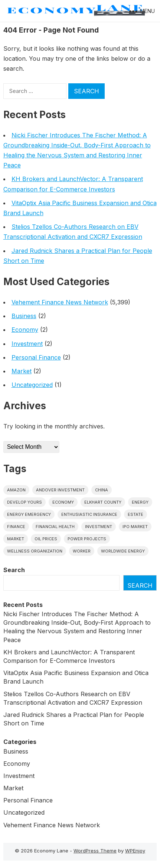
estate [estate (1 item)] (135, 514)
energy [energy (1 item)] (140, 502)
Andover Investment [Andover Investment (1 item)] (60, 490)
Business (24, 316)
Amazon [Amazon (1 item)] (16, 490)
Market (22, 371)
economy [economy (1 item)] (63, 502)
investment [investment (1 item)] (99, 527)
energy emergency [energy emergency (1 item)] (29, 514)
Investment (27, 344)
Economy (25, 330)
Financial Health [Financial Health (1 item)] (55, 527)
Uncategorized (32, 385)
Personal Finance (36, 357)
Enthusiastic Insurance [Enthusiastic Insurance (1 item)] (89, 514)
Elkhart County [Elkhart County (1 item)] (103, 502)
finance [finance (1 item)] (16, 527)
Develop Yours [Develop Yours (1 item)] (25, 502)
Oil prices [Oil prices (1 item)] (46, 539)
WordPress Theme (95, 851)
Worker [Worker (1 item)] (82, 551)
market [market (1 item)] (16, 539)
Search (14, 570)
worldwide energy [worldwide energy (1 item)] (123, 551)
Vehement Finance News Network (60, 302)
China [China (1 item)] (102, 490)
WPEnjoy (135, 851)
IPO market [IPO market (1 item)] (135, 527)
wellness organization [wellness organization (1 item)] (35, 551)
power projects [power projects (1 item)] (87, 539)
